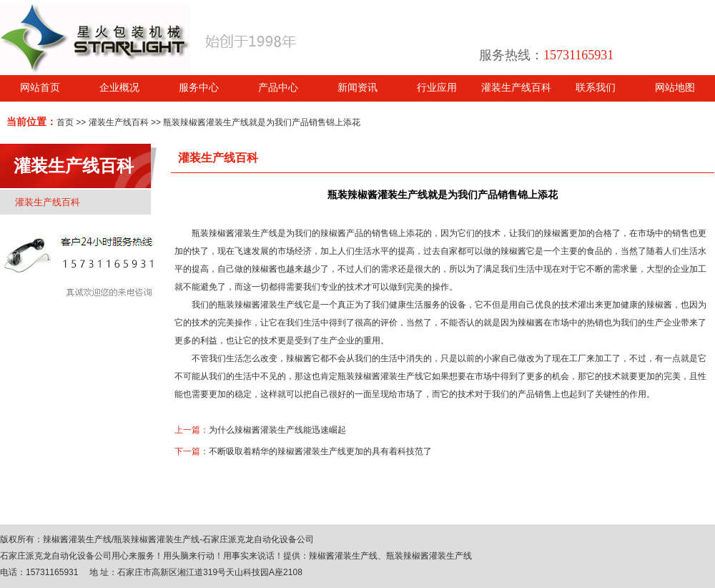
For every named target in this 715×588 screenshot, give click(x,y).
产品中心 (278, 88)
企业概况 (119, 88)
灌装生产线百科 (516, 88)
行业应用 (437, 88)
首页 (65, 122)
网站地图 (675, 88)
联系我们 (596, 88)
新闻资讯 (357, 88)
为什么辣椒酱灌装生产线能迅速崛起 (277, 430)
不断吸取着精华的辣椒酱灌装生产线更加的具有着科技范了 (320, 451)
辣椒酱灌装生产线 (77, 539)
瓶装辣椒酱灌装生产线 (235, 233)
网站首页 (40, 88)
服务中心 (199, 88)
